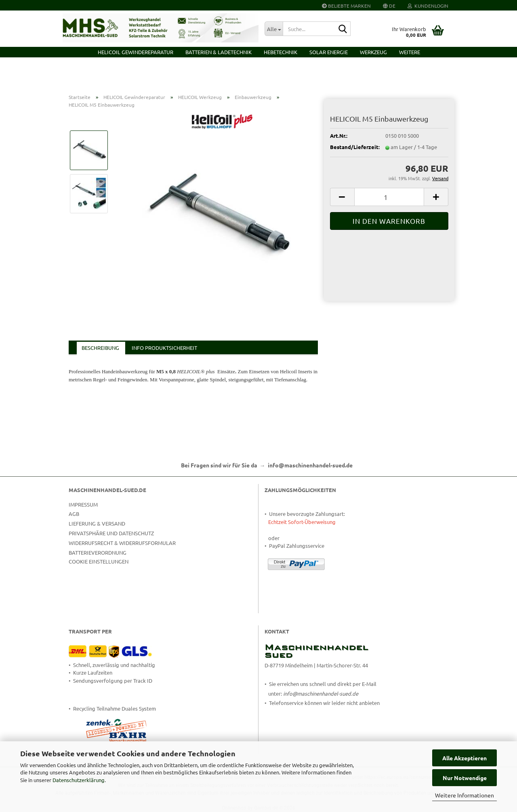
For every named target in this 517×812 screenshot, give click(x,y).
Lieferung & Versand (97, 523)
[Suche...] (274, 29)
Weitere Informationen (464, 795)
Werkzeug (373, 52)
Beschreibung (100, 348)
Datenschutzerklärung (79, 780)
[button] (389, 5)
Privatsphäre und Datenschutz (111, 533)
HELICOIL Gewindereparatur (136, 52)
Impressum (83, 504)
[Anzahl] (389, 197)
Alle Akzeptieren (464, 758)
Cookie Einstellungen (99, 561)
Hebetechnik (281, 52)
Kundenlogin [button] (428, 6)
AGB (74, 514)
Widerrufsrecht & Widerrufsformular (122, 543)
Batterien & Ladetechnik (219, 52)
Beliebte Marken (346, 6)
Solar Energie (329, 52)
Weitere (410, 52)
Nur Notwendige (465, 778)
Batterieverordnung (98, 552)
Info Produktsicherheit (164, 348)
